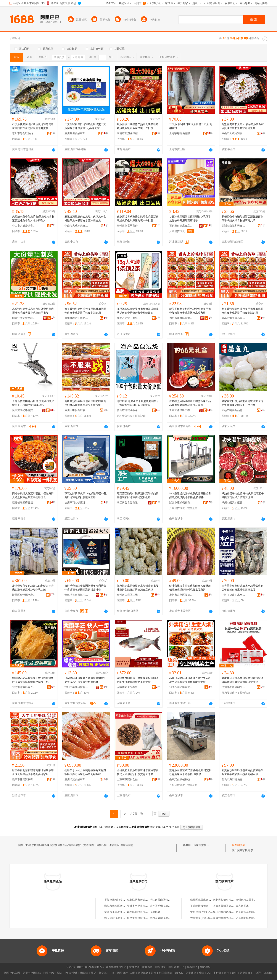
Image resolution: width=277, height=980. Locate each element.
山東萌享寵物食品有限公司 (129, 779)
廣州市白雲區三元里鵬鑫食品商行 (129, 595)
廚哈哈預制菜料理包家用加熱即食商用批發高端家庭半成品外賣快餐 (85, 403)
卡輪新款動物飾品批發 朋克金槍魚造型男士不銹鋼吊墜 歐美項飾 (33, 403)
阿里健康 (245, 973)
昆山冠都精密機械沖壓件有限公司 (232, 912)
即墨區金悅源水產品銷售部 (24, 595)
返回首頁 (174, 827)
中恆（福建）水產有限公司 (234, 595)
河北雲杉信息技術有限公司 (229, 900)
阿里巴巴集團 (12, 973)
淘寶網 (84, 973)
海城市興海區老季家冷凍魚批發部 (124, 906)
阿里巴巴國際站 (32, 973)
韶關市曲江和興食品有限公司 (234, 226)
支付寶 (217, 973)
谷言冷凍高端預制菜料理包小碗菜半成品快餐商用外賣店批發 (190, 219)
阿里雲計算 (166, 973)
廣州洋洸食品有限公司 (76, 779)
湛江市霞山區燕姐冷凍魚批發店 (168, 900)
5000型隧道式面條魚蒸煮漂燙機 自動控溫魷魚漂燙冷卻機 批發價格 (190, 495)
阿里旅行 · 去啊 (126, 973)
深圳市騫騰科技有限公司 (76, 687)
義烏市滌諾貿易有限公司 (234, 318)
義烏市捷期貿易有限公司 (24, 779)
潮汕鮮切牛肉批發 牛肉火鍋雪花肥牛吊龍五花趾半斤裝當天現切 (243, 495)
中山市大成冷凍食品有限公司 (234, 133)
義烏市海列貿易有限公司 (234, 779)
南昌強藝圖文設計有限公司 (229, 918)
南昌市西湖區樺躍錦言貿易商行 (129, 133)
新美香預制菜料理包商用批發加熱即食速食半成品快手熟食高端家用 (85, 311)
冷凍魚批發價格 (203, 845)
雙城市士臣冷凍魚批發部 (141, 906)
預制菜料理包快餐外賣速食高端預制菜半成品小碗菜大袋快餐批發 (85, 680)
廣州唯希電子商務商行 (76, 318)
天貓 (93, 973)
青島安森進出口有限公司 (181, 410)
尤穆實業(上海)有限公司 (204, 918)
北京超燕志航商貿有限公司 (251, 912)
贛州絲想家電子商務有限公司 (253, 900)
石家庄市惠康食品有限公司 (181, 226)
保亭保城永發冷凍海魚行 (141, 918)
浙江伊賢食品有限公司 (129, 503)
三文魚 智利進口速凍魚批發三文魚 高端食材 (191, 126)
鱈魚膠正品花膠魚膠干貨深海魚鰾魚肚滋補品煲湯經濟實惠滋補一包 (33, 680)
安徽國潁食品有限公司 (129, 687)
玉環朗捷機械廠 (199, 906)
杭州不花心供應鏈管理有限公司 (76, 503)
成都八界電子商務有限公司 (129, 318)
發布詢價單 (238, 845)
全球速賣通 (71, 973)
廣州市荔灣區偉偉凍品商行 (181, 595)
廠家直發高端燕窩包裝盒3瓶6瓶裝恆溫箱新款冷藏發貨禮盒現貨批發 (242, 680)
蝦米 (154, 973)
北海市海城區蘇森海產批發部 (24, 687)
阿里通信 (191, 973)
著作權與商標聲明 (116, 967)
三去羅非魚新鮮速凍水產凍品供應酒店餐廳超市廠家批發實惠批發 (242, 588)
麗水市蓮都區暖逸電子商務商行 (181, 318)
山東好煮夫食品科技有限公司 (24, 318)
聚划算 (103, 973)
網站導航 (205, 967)
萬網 (201, 973)
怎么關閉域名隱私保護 (249, 918)
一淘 (112, 973)
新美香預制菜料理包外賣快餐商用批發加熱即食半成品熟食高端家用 (190, 311)
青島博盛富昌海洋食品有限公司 (76, 595)
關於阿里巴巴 (176, 967)
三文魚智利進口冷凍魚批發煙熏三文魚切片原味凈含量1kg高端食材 (85, 126)
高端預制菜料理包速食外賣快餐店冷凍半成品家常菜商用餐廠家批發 (190, 680)
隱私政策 (161, 967)
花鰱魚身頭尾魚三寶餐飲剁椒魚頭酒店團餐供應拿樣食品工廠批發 (138, 680)
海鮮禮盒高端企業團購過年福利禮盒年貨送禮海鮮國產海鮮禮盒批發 (85, 588)
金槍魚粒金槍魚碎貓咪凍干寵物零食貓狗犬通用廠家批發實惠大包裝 (138, 772)
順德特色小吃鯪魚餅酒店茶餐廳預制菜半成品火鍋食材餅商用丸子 (242, 219)
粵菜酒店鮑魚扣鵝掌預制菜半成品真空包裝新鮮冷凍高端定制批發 (138, 495)
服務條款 (147, 967)
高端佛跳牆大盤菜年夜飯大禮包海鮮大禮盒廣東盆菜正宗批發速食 (33, 495)
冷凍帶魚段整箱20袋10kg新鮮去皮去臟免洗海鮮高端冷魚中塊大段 (33, 588)
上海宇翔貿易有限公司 (181, 133)
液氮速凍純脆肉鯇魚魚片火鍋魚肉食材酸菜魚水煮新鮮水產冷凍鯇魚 (85, 219)
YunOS (179, 973)
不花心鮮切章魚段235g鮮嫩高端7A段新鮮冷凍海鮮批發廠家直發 (86, 495)
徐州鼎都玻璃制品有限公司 (234, 687)
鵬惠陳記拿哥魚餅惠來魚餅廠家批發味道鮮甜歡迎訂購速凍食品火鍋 (138, 588)
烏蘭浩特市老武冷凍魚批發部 (144, 900)
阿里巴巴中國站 (53, 973)
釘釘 (234, 973)
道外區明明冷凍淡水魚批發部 (167, 906)
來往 (227, 973)
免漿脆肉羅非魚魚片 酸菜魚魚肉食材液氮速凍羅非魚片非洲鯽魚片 (243, 126)
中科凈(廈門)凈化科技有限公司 (208, 912)
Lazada (268, 973)
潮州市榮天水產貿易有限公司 (234, 503)
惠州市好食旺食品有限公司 (24, 133)
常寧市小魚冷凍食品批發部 (120, 912)
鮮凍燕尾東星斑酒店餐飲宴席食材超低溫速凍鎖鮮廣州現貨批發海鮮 (190, 588)
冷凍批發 (155, 912)
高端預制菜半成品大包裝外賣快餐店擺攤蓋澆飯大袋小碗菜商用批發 (33, 311)
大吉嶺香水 (242, 906)
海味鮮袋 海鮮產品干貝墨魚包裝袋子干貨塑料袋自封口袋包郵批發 (138, 403)
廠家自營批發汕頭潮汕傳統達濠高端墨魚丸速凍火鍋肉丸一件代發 (242, 403)
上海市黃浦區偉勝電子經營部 (230, 906)
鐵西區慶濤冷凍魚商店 (163, 918)
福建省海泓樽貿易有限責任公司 (24, 503)
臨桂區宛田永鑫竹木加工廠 (206, 900)
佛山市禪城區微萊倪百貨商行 (129, 410)
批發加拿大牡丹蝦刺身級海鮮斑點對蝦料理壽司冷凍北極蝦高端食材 (85, 772)
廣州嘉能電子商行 (127, 226)
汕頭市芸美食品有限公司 (234, 410)
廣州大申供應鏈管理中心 (76, 410)
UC (209, 973)
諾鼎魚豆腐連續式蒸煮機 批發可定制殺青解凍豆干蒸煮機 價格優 (190, 772)
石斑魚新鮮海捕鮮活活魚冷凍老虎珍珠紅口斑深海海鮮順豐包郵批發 (33, 126)
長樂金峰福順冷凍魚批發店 (120, 900)
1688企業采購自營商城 (181, 687)
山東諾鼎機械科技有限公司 (181, 779)
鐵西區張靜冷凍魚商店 (140, 912)
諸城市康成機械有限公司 (181, 503)
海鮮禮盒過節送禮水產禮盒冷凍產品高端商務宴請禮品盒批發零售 (190, 403)
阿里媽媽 (143, 973)
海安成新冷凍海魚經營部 (119, 918)
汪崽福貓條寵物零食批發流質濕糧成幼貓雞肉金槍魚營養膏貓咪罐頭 (138, 311)
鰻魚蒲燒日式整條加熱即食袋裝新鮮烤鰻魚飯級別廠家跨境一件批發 (138, 126)
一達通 (257, 973)
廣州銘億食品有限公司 (76, 133)
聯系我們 (192, 967)
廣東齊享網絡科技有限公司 (24, 410)
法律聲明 (134, 967)
